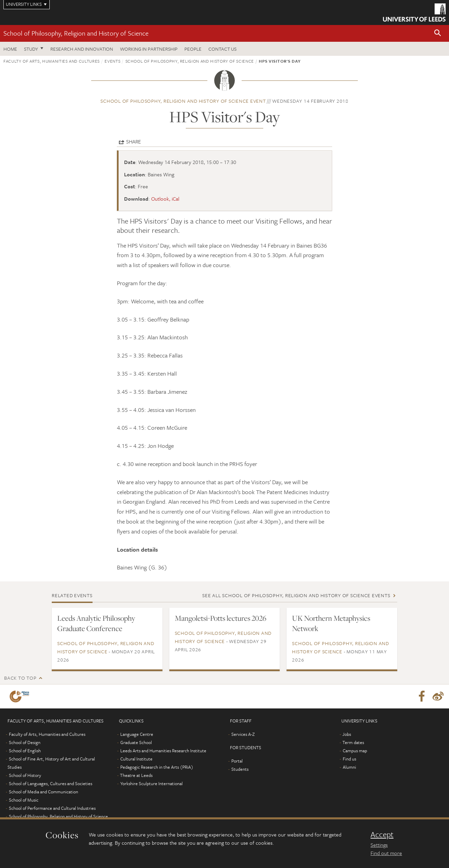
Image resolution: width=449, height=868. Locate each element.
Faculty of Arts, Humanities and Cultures (52, 61)
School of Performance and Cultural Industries (52, 808)
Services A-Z (243, 734)
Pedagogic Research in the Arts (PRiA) (157, 767)
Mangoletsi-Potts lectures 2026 (221, 618)
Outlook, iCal (165, 199)
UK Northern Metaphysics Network (331, 623)
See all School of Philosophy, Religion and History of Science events (296, 595)
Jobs (347, 734)
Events (112, 61)
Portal (237, 761)
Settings (379, 845)
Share (134, 141)
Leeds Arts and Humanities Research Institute (163, 751)
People (193, 49)
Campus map (355, 751)
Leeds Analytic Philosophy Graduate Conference (96, 623)
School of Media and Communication (44, 792)
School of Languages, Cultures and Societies (51, 783)
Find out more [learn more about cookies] (386, 853)
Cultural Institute (136, 759)
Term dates (353, 742)
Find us (349, 759)
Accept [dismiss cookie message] (382, 834)
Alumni (349, 767)
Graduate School (136, 742)
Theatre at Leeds (136, 775)
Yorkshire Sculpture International (151, 783)
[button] (438, 33)
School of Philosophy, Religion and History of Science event (183, 101)
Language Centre (137, 734)
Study (31, 49)
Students (240, 769)
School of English (25, 751)
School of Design (25, 742)
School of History (25, 775)
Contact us (222, 49)
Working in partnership (149, 49)
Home (10, 49)
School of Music (24, 800)
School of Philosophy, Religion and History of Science (76, 33)
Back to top (20, 678)
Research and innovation (82, 49)
